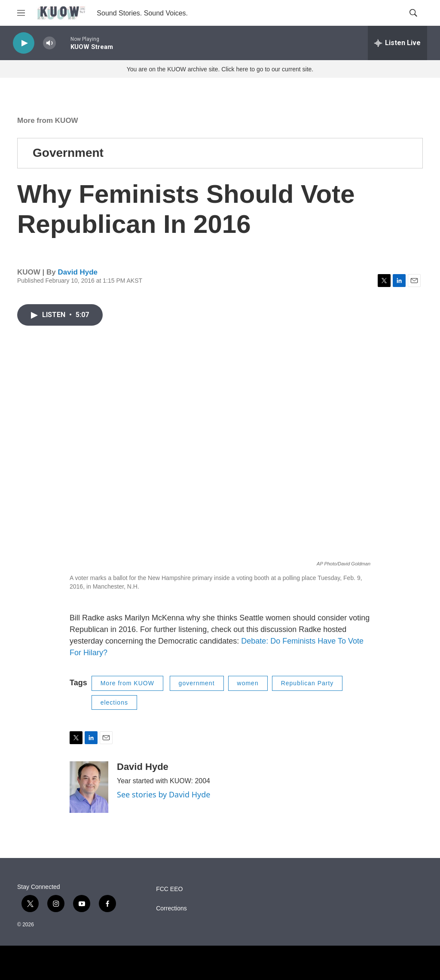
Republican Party (307, 683)
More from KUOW (48, 121)
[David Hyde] (89, 787)
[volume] (49, 43)
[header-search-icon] (413, 13)
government (197, 683)
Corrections (171, 908)
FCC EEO (169, 889)
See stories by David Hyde (164, 794)
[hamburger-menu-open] (21, 13)
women (248, 683)
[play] (24, 43)
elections (114, 702)
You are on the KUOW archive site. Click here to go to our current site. (220, 69)
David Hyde (78, 272)
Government (68, 153)
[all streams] (397, 43)
